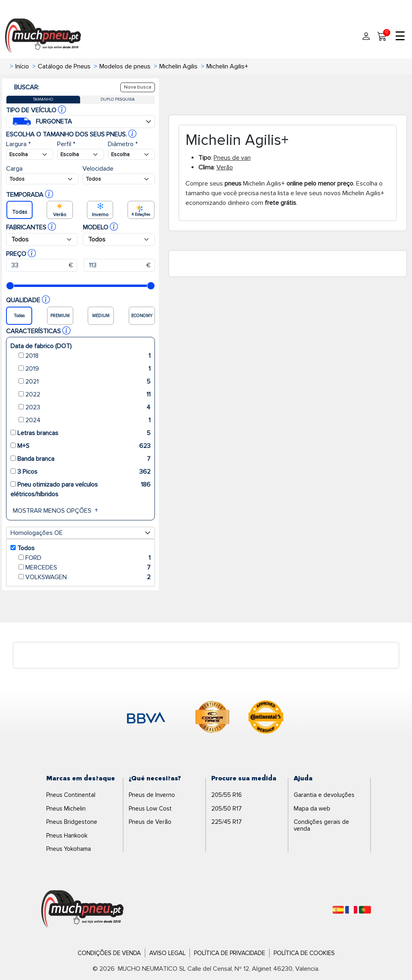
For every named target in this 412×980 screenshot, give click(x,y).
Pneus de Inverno (152, 795)
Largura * (18, 144)
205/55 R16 (227, 795)
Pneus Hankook (67, 836)
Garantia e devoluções (324, 795)
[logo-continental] (266, 718)
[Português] (365, 910)
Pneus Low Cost (150, 809)
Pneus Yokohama (69, 849)
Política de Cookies (304, 953)
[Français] (351, 910)
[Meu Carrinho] (382, 37)
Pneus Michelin (66, 809)
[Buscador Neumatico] (30, 154)
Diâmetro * (123, 144)
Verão (225, 167)
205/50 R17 (227, 809)
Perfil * (66, 144)
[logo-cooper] (212, 718)
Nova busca (138, 87)
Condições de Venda (109, 953)
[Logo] (82, 909)
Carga (14, 169)
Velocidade (98, 169)
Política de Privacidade (230, 953)
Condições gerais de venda (321, 825)
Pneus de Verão (150, 822)
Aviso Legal (167, 953)
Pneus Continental (71, 795)
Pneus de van (232, 158)
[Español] (338, 910)
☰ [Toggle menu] (400, 37)
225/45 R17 (227, 822)
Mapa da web (312, 809)
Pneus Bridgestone (72, 822)
